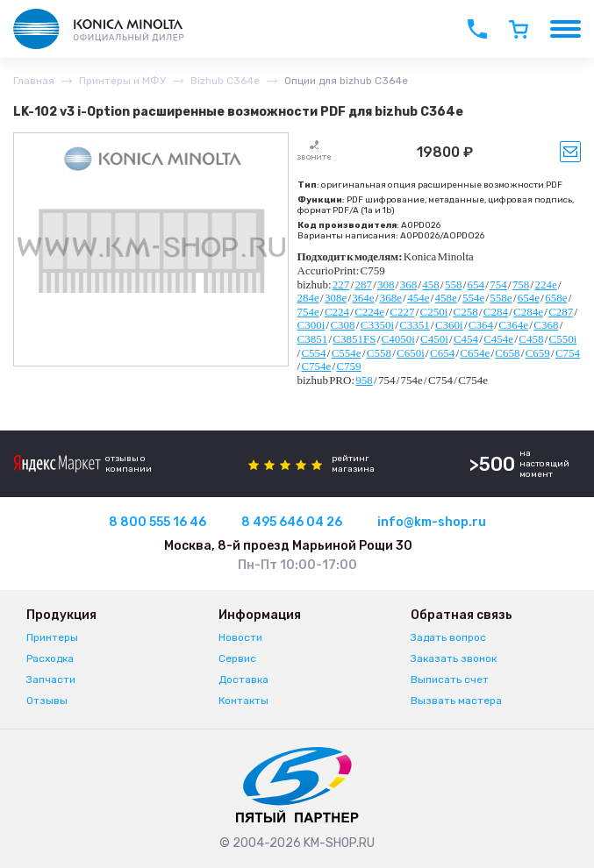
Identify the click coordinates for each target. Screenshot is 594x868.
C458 (531, 339)
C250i (434, 312)
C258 (466, 312)
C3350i (377, 325)
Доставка (243, 679)
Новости (240, 637)
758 (521, 285)
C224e (369, 312)
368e (391, 298)
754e (308, 312)
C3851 (313, 339)
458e (446, 298)
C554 (313, 353)
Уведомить (570, 152)
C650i (411, 353)
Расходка (50, 658)
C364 (481, 325)
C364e (513, 325)
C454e (498, 339)
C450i (434, 339)
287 (363, 285)
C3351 (415, 325)
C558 (379, 353)
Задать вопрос (448, 637)
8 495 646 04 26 (292, 522)
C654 (442, 353)
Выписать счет (450, 679)
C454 (466, 339)
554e (473, 298)
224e (545, 285)
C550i (563, 339)
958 (364, 380)
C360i (449, 325)
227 (341, 285)
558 (454, 285)
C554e (347, 353)
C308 (342, 325)
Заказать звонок (454, 658)
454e (418, 298)
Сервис (237, 658)
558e (501, 298)
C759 (348, 366)
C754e (316, 366)
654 (476, 285)
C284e (528, 312)
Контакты (243, 701)
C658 (507, 353)
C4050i (398, 339)
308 (386, 285)
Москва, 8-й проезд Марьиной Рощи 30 (288, 546)
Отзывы (47, 701)
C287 (561, 312)
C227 (402, 312)
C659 (538, 353)
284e (308, 298)
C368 (546, 325)
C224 (337, 312)
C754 (568, 353)
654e (529, 298)
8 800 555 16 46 (157, 522)
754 (498, 285)
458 (431, 285)
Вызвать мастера (456, 701)
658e (556, 298)
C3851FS (354, 339)
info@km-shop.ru (432, 522)
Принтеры (52, 637)
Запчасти (51, 679)
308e (336, 298)
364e (363, 298)
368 (409, 285)
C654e (475, 353)
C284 (496, 312)
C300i (311, 325)
